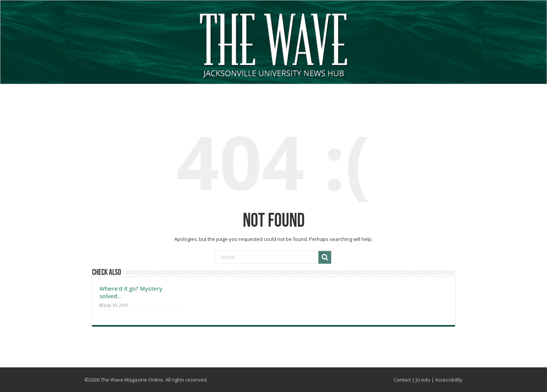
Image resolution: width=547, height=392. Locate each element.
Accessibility (449, 380)
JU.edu (423, 380)
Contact (402, 380)
